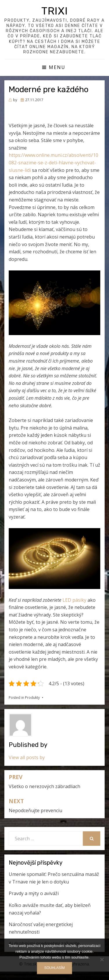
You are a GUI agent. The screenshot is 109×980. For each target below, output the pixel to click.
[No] (102, 959)
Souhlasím (54, 968)
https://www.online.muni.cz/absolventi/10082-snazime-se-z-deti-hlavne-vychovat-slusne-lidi (53, 162)
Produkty (32, 698)
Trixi (55, 11)
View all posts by (27, 757)
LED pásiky (74, 600)
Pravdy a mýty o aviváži (34, 893)
